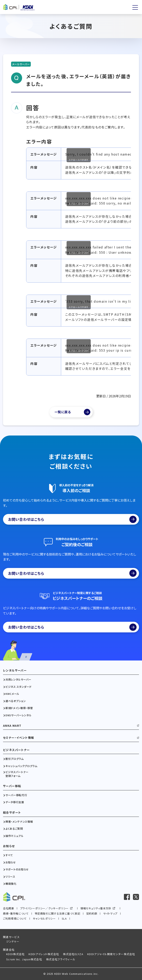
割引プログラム (15, 759)
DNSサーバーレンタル (18, 715)
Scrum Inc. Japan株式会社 (24, 959)
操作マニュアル (14, 836)
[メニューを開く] (135, 7)
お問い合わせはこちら (72, 519)
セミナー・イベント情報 (19, 738)
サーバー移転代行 (16, 795)
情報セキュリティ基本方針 (96, 908)
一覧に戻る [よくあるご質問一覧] (63, 412)
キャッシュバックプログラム (21, 766)
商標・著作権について (16, 913)
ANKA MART (12, 726)
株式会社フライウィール (61, 959)
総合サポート (12, 813)
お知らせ (9, 846)
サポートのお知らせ (17, 869)
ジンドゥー (13, 941)
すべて (9, 855)
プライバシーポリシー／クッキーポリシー (44, 908)
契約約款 (92, 913)
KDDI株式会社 (15, 954)
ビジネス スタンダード (18, 687)
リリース (10, 877)
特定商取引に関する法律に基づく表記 (58, 913)
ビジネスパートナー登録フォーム (17, 774)
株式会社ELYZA (73, 954)
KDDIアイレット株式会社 (44, 954)
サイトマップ (110, 913)
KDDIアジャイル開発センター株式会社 (111, 954)
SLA (64, 918)
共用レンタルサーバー (18, 680)
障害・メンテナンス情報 (19, 822)
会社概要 (9, 908)
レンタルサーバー (15, 670)
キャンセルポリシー (44, 918)
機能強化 (11, 884)
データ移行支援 (15, 802)
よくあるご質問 (14, 829)
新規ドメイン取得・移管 (19, 708)
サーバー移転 (12, 786)
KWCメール (12, 694)
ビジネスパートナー (16, 750)
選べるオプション (16, 701)
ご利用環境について (15, 918)
